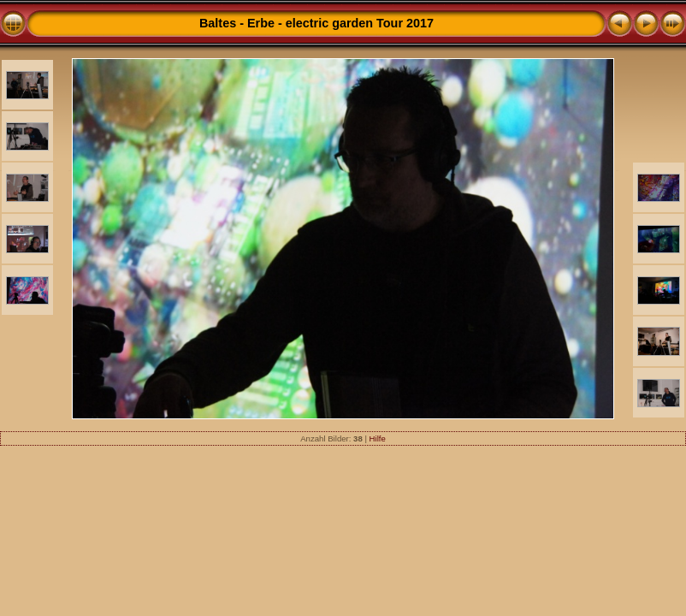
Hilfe (378, 438)
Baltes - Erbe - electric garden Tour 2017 (316, 23)
